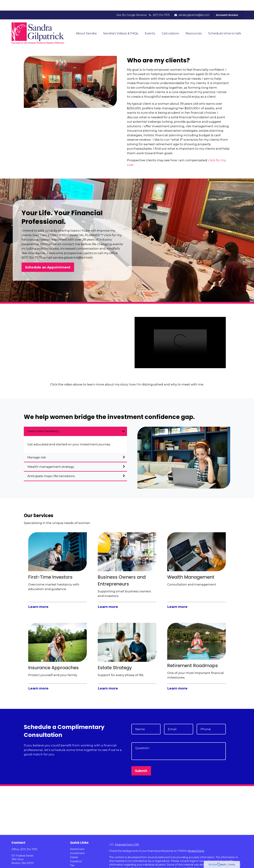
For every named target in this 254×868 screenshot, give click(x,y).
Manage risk (37, 447)
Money (74, 859)
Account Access (227, 4)
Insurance (76, 851)
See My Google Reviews (131, 4)
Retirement (77, 839)
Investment (77, 843)
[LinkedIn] (14, 864)
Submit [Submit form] (141, 760)
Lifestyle (75, 863)
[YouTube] (20, 864)
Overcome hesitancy (43, 421)
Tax (72, 855)
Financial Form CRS (127, 834)
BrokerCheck (196, 840)
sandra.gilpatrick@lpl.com (192, 4)
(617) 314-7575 (159, 4)
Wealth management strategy (51, 456)
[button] (86, 23)
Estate (74, 847)
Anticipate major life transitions (51, 465)
